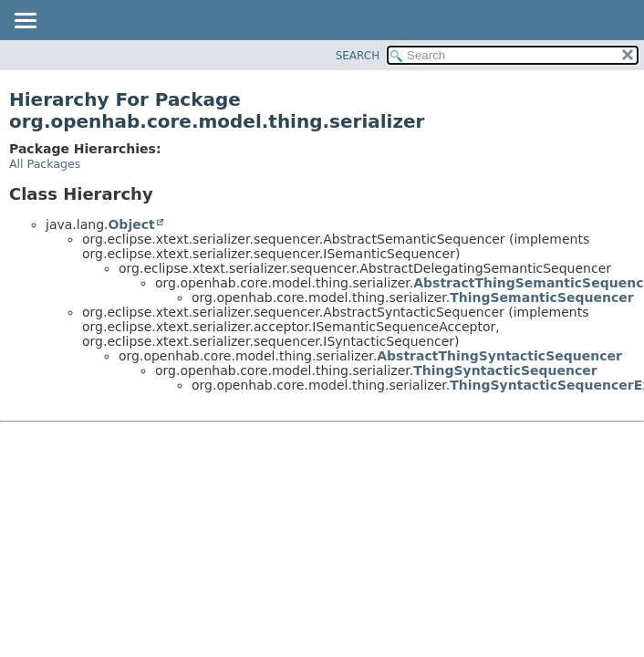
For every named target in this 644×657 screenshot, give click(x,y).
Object (131, 224)
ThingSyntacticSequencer (505, 370)
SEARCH (358, 56)
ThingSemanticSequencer (541, 297)
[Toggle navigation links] (25, 22)
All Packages (45, 164)
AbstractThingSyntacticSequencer (499, 356)
